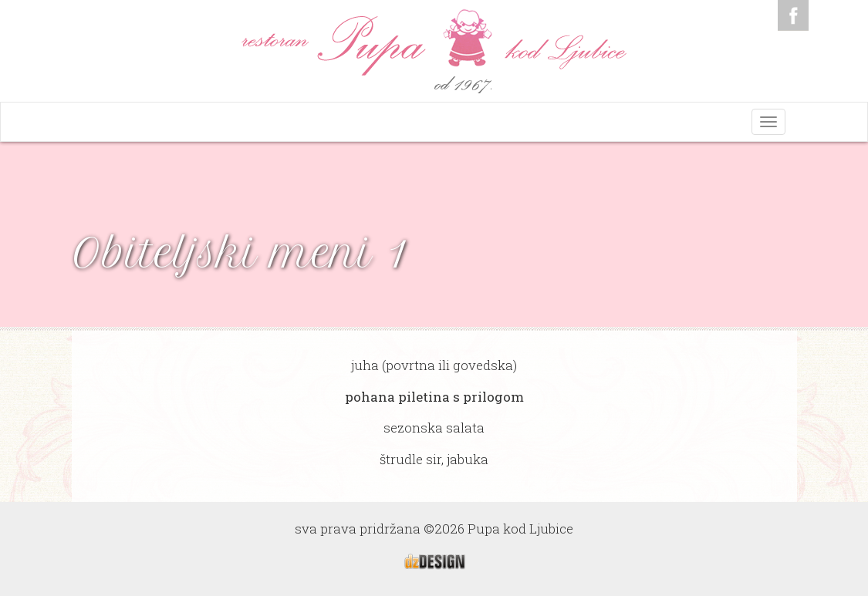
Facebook (793, 15)
